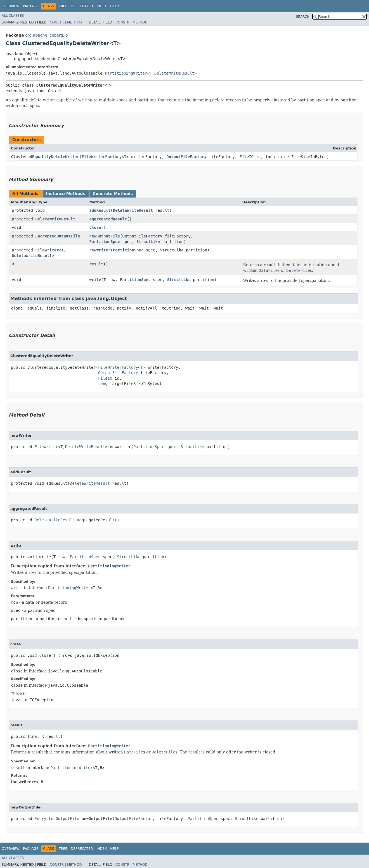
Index (102, 6)
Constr (57, 22)
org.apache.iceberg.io (46, 35)
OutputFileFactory (186, 157)
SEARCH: (303, 17)
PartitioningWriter (126, 73)
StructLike (148, 242)
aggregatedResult (108, 219)
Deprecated (82, 6)
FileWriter (47, 250)
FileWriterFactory (102, 157)
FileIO (247, 157)
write (95, 280)
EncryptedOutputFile (58, 236)
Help (114, 6)
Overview (11, 6)
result (96, 264)
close (95, 227)
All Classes (13, 16)
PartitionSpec (105, 242)
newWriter (100, 250)
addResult (100, 210)
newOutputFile (105, 236)
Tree (63, 6)
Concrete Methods (113, 194)
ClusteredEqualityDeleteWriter (45, 157)
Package (31, 6)
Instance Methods (65, 194)
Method (74, 22)
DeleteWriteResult (174, 73)
